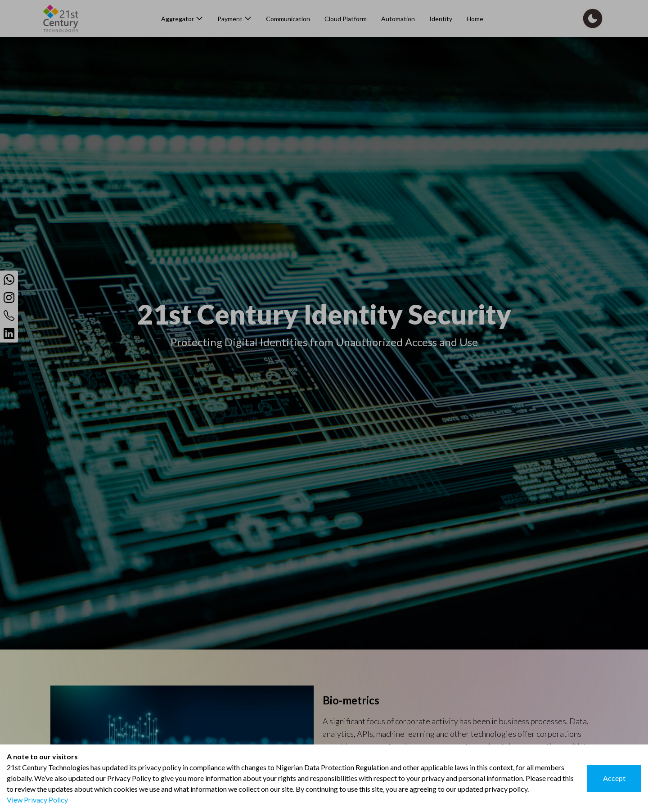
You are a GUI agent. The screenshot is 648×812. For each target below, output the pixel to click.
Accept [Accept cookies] (614, 778)
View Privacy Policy (37, 800)
